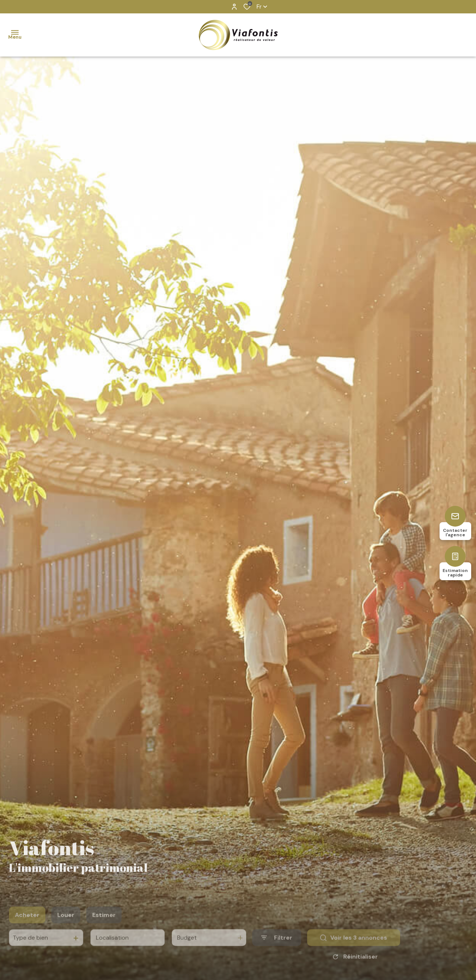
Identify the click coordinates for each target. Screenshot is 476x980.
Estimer (104, 926)
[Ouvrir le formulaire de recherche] (277, 949)
